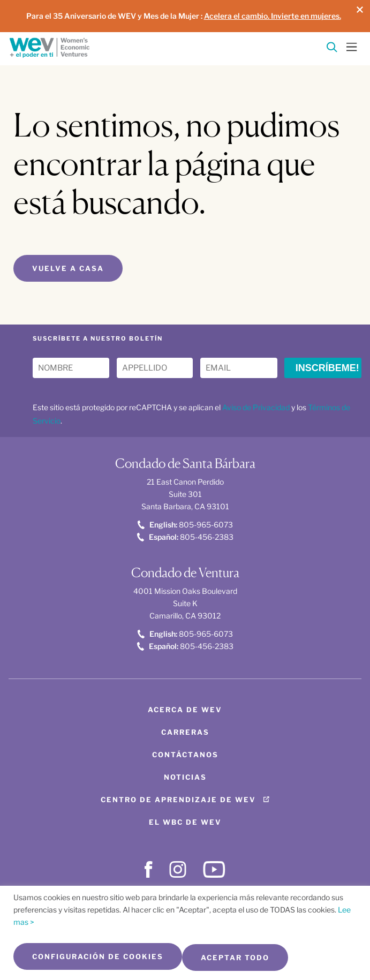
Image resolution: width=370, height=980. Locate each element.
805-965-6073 (185, 525)
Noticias (185, 777)
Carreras (185, 732)
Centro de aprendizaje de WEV (178, 800)
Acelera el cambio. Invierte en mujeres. (273, 16)
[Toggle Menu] (352, 46)
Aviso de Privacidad (256, 407)
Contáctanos (185, 755)
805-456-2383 (185, 537)
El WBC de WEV (185, 822)
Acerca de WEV (185, 710)
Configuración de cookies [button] (98, 956)
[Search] (332, 49)
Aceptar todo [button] (235, 958)
